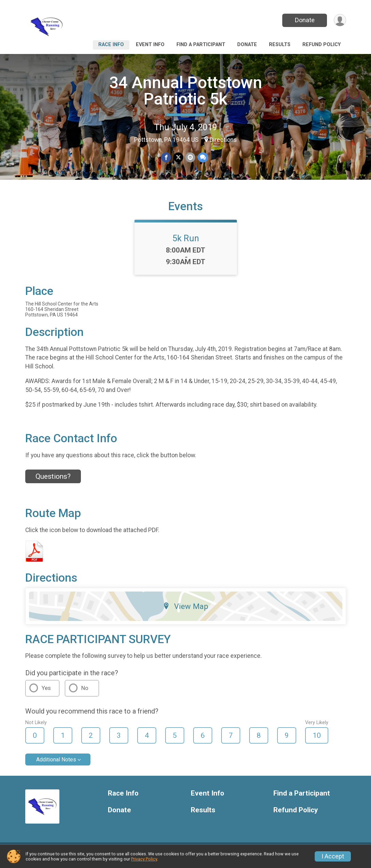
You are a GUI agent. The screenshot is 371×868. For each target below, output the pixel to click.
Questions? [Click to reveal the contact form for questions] (53, 480)
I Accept (333, 856)
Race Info (111, 45)
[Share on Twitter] (178, 158)
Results (280, 45)
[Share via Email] (190, 158)
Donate (304, 20)
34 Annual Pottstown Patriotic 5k (186, 91)
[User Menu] (340, 20)
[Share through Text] (203, 158)
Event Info (150, 45)
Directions (223, 140)
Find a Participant (201, 45)
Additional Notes (56, 764)
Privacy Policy (144, 859)
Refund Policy (322, 45)
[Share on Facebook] (166, 158)
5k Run (186, 242)
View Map (185, 610)
